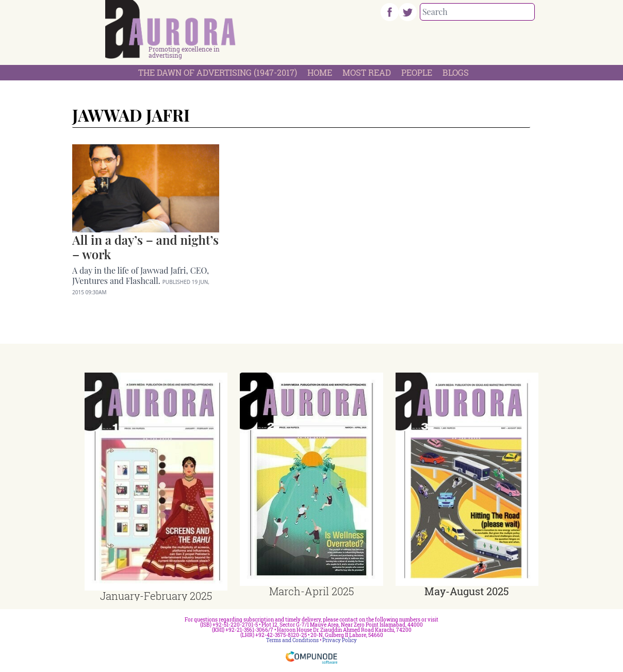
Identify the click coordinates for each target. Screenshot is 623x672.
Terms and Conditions (292, 640)
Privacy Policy (340, 640)
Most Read (367, 72)
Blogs (456, 72)
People (417, 72)
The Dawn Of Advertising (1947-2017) (218, 72)
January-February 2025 (156, 596)
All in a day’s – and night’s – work (145, 247)
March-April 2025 (311, 591)
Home (320, 72)
